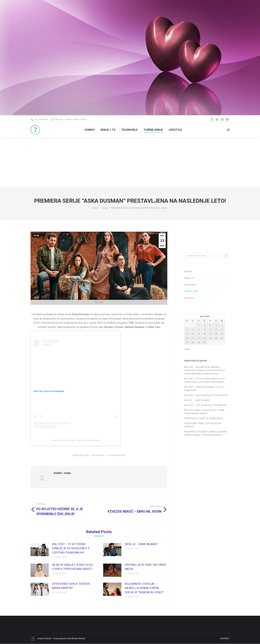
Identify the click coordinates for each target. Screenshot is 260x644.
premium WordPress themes (72, 638)
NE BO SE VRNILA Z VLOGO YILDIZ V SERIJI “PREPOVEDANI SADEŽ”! (73, 567)
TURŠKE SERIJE (191, 291)
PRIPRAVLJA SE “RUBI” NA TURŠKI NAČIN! (145, 567)
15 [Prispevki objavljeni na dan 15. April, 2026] (199, 334)
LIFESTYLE (189, 298)
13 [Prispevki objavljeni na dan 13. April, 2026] (187, 334)
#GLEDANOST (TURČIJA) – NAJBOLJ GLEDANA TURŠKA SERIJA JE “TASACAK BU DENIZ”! (144, 588)
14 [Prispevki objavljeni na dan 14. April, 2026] (193, 334)
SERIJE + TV (189, 278)
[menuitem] (90, 130)
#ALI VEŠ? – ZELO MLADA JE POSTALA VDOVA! (206, 395)
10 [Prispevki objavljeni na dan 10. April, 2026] (210, 329)
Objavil (98, 455)
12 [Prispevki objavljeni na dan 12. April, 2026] (222, 329)
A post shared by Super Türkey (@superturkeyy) (75, 440)
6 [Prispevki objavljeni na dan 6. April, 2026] (187, 329)
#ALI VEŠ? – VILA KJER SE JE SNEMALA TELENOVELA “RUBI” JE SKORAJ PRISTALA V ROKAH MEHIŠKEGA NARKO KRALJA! (205, 370)
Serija (36, 235)
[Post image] (40, 550)
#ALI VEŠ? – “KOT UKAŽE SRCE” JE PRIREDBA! (205, 405)
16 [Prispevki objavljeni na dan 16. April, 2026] (204, 334)
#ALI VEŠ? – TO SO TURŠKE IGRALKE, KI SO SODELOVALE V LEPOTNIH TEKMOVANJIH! (71, 548)
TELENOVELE (190, 285)
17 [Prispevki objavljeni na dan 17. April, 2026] (210, 334)
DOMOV (188, 271)
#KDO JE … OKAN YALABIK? (141, 544)
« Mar (187, 349)
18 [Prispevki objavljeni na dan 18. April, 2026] (216, 334)
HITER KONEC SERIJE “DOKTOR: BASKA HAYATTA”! (71, 586)
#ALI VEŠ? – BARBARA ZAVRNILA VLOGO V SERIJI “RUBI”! (204, 389)
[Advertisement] (130, 162)
